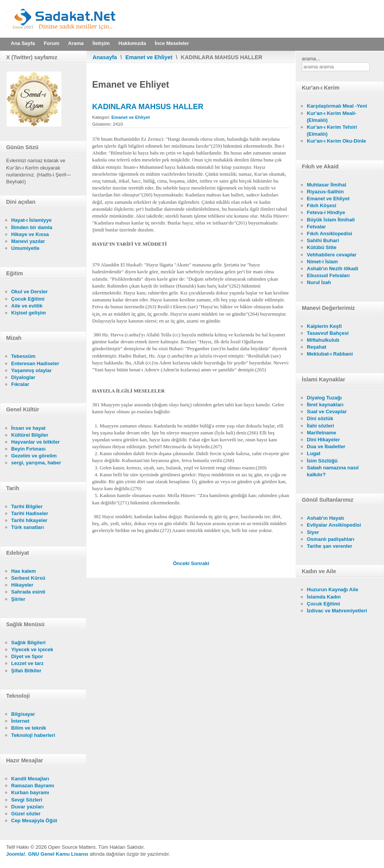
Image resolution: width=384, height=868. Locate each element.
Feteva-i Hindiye (326, 212)
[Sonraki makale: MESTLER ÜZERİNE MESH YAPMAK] (200, 563)
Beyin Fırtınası (28, 449)
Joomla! (16, 854)
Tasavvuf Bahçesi (328, 333)
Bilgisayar (23, 714)
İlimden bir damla (32, 227)
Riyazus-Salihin (325, 192)
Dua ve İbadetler (326, 446)
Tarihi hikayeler (29, 520)
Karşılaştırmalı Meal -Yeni (337, 106)
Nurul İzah (319, 282)
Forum (51, 43)
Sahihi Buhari (323, 240)
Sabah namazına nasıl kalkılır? (333, 471)
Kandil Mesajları (30, 779)
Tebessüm (23, 356)
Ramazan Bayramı (33, 786)
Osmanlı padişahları (331, 539)
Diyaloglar (23, 377)
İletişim (101, 43)
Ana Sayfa (23, 43)
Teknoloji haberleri (33, 735)
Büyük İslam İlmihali (331, 220)
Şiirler (18, 599)
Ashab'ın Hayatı (325, 518)
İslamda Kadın (324, 597)
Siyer (313, 532)
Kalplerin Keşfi (324, 326)
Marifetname (322, 433)
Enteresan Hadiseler (35, 363)
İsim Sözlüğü (322, 461)
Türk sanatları (27, 527)
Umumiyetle (25, 248)
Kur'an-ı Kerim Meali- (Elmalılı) (332, 117)
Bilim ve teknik (29, 728)
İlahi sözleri (320, 426)
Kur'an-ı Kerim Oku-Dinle (336, 141)
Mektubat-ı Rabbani (330, 354)
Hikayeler (22, 585)
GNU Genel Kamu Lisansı (58, 854)
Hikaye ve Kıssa (30, 234)
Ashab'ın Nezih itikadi (333, 269)
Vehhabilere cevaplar (332, 255)
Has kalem (23, 571)
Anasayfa (105, 57)
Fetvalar (316, 227)
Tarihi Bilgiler (27, 506)
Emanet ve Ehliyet (149, 57)
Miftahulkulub (323, 340)
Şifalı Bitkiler (26, 671)
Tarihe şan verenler (329, 546)
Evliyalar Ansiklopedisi (334, 525)
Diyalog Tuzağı (324, 398)
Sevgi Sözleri (27, 800)
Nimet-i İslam (322, 262)
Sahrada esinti (28, 592)
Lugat (314, 453)
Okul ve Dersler (29, 292)
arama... (311, 59)
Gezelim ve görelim (34, 456)
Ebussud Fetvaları (328, 275)
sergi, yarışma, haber (36, 463)
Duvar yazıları (27, 807)
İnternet (20, 721)
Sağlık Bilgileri (28, 643)
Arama (76, 43)
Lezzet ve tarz (27, 663)
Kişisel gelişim (28, 313)
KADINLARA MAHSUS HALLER (148, 106)
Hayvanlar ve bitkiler (35, 442)
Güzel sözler (26, 814)
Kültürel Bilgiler (30, 435)
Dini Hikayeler (323, 440)
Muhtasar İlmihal (327, 185)
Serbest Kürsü (28, 578)
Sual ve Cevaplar (327, 412)
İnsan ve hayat (28, 428)
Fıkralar (20, 384)
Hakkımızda (132, 43)
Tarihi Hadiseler (30, 513)
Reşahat (317, 347)
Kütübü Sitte (322, 247)
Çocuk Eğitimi (28, 299)
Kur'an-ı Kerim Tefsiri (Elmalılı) (332, 131)
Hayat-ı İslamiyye (31, 220)
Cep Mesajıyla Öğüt (34, 821)
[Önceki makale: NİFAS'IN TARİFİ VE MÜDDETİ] (182, 563)
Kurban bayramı (30, 792)
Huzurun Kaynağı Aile (333, 589)
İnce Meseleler (172, 43)
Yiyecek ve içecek (32, 649)
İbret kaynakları (325, 405)
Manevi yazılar (28, 241)
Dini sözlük (320, 418)
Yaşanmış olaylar (31, 370)
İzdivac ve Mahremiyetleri (337, 611)
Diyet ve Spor (27, 656)
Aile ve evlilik (27, 306)
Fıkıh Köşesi (322, 205)
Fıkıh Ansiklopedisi (329, 234)
